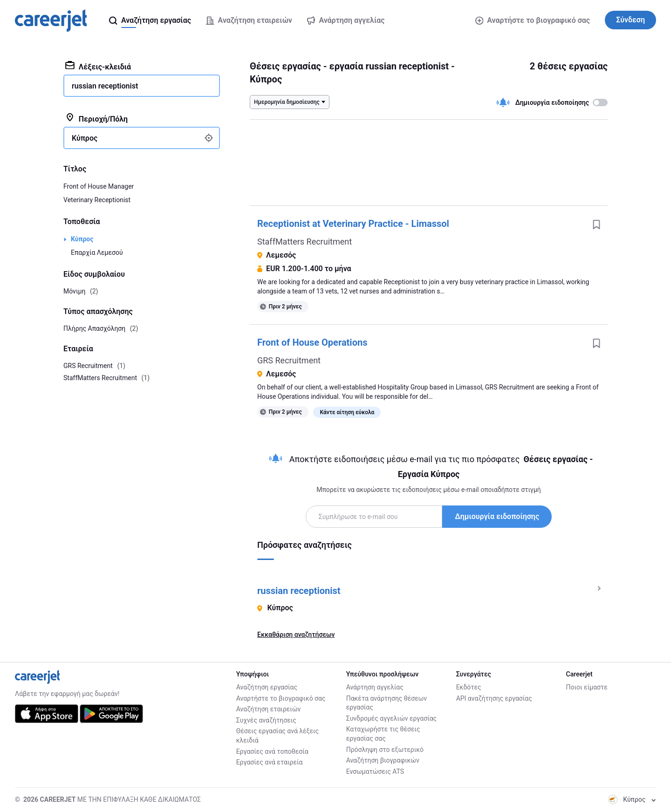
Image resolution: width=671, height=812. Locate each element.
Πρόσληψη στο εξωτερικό (385, 750)
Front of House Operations (312, 342)
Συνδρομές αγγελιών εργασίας (391, 718)
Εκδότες (469, 687)
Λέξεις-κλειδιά (98, 66)
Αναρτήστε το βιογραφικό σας (533, 20)
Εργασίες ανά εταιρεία (270, 762)
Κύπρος (82, 239)
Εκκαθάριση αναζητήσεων (296, 635)
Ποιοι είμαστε (587, 687)
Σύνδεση (630, 20)
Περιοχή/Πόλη (96, 118)
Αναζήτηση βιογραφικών (383, 760)
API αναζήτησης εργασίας (494, 698)
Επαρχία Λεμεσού (97, 252)
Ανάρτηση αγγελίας (375, 687)
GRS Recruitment (289, 360)
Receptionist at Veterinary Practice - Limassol (353, 224)
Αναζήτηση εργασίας (267, 687)
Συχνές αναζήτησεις (266, 720)
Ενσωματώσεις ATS (375, 771)
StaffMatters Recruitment (305, 242)
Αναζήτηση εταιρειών (269, 709)
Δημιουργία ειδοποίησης (497, 516)
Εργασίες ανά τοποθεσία (272, 751)
